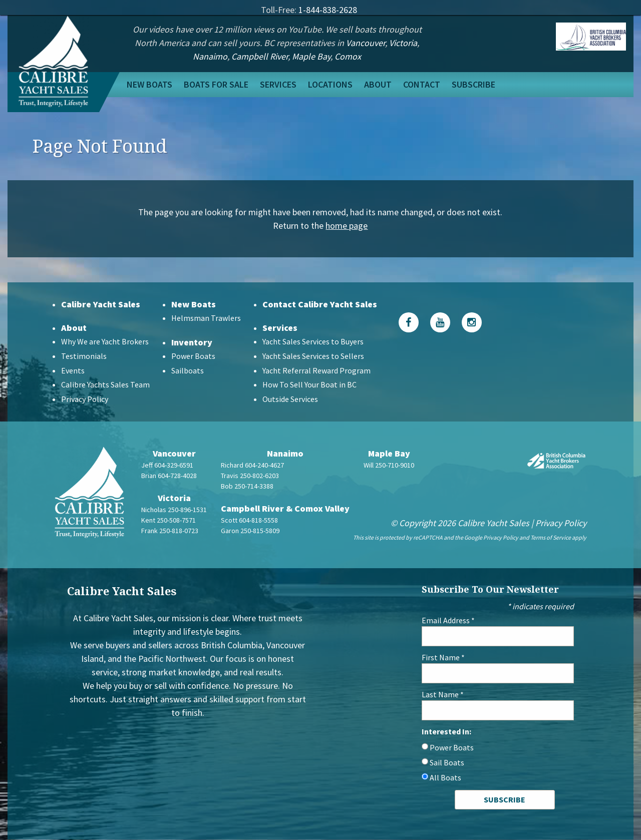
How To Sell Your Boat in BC (309, 384)
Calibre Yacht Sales (101, 304)
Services (278, 84)
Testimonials (84, 356)
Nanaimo (210, 56)
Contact (422, 84)
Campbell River (260, 56)
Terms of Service (551, 537)
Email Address (448, 620)
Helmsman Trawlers (206, 318)
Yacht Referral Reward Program (316, 370)
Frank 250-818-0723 (170, 531)
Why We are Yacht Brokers (105, 341)
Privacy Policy (85, 399)
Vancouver (366, 43)
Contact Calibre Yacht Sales (320, 304)
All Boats (445, 777)
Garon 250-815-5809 (250, 531)
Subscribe (473, 84)
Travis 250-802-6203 (250, 476)
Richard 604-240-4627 (252, 465)
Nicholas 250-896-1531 (174, 510)
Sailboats (188, 370)
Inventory (192, 342)
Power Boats (193, 356)
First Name (443, 657)
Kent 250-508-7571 (169, 520)
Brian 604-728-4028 (169, 476)
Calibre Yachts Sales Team (105, 384)
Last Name (443, 694)
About (378, 84)
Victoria (403, 43)
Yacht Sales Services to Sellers (313, 356)
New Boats (149, 84)
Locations (330, 84)
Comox (348, 56)
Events (73, 370)
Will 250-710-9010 (389, 465)
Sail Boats (447, 762)
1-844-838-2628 (328, 10)
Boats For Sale (216, 84)
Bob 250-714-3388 (247, 486)
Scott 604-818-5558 (249, 520)
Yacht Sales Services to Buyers (313, 341)
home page (347, 226)
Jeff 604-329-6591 (167, 465)
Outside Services (290, 399)
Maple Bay (311, 56)
